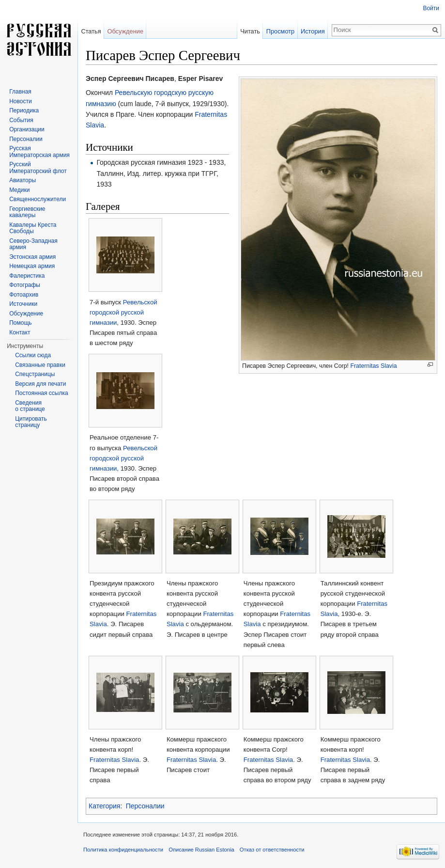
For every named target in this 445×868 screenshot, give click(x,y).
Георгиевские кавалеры (27, 212)
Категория (104, 806)
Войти (431, 8)
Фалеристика (27, 276)
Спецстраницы (35, 374)
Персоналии (145, 806)
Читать (250, 31)
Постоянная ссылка (41, 393)
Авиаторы (23, 180)
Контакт (20, 332)
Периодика (24, 110)
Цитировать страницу (31, 422)
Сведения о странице (30, 406)
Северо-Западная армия (33, 244)
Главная (20, 92)
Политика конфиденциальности (123, 850)
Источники (23, 304)
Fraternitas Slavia (373, 366)
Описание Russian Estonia (201, 850)
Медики (19, 190)
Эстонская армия (32, 257)
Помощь (20, 323)
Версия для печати (40, 384)
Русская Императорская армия (39, 152)
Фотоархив (24, 295)
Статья (91, 31)
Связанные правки (40, 365)
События (21, 120)
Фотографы (25, 285)
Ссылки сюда (33, 355)
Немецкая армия (32, 266)
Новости (20, 101)
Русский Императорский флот (38, 168)
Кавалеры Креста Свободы (33, 228)
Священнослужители (38, 199)
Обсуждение (125, 31)
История (313, 31)
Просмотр (280, 31)
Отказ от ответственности (272, 850)
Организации (27, 129)
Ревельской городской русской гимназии (123, 312)
